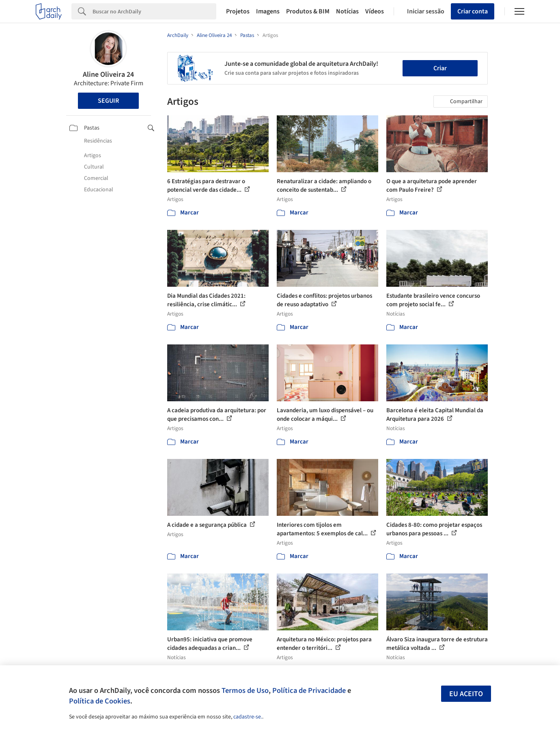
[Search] (154, 11)
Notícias (347, 11)
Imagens (268, 11)
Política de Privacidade (309, 690)
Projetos (238, 11)
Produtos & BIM (308, 11)
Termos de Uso (245, 690)
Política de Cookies (100, 701)
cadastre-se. (248, 717)
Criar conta (473, 11)
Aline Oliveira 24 (108, 75)
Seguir (108, 101)
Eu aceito (466, 694)
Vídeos (375, 11)
